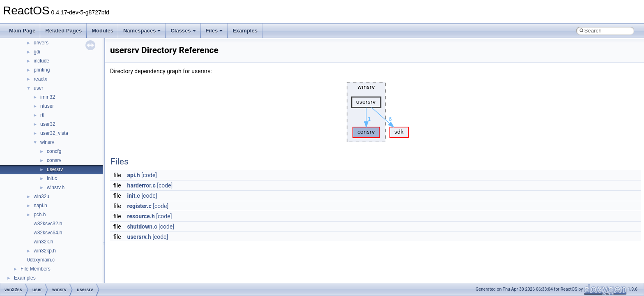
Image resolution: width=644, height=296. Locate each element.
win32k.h (43, 242)
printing (42, 70)
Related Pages (63, 31)
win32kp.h (45, 251)
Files (214, 31)
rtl (42, 115)
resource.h (141, 216)
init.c (52, 178)
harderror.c (141, 185)
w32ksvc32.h (48, 224)
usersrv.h (139, 237)
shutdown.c (142, 227)
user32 (48, 124)
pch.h (40, 215)
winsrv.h (56, 187)
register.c (139, 206)
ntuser (47, 106)
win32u (41, 197)
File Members (36, 269)
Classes (183, 31)
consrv (54, 160)
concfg (54, 151)
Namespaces (142, 31)
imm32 (48, 97)
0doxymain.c (41, 260)
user (38, 88)
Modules (102, 31)
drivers (41, 43)
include (41, 61)
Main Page (22, 31)
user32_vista (54, 133)
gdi (37, 52)
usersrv (55, 169)
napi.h (40, 206)
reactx (40, 79)
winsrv (47, 142)
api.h (134, 175)
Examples (245, 31)
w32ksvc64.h (48, 233)
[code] (149, 175)
